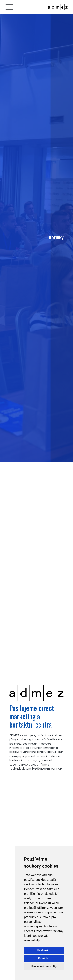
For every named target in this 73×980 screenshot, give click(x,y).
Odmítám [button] (44, 958)
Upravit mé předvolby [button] (44, 966)
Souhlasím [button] (44, 950)
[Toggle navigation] (9, 7)
